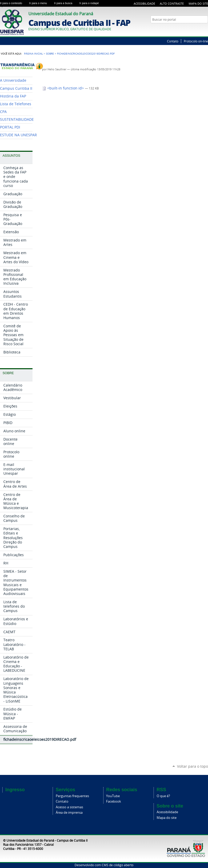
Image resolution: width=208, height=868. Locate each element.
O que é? (163, 796)
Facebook (114, 801)
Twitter (199, 29)
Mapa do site (167, 818)
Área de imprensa (69, 813)
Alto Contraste (172, 3)
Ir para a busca (66, 3)
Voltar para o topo (193, 766)
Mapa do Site (198, 3)
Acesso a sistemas (69, 807)
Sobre (50, 54)
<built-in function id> (63, 88)
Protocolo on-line (196, 41)
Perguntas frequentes (72, 796)
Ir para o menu (41, 3)
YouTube (205, 29)
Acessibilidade (144, 3)
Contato (173, 41)
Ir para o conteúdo (14, 3)
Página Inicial (33, 54)
